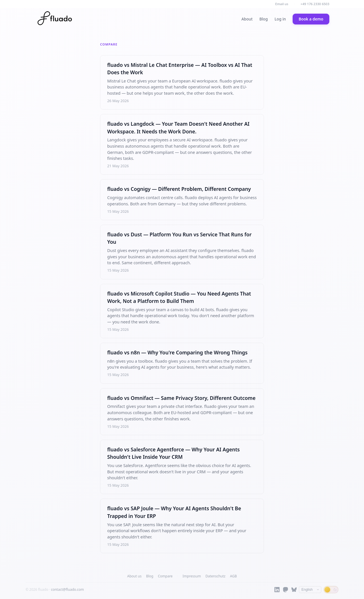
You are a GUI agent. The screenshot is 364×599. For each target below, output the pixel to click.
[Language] (310, 590)
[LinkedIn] (277, 590)
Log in (280, 19)
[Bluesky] (294, 590)
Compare (165, 576)
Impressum (192, 576)
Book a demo (311, 19)
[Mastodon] (286, 590)
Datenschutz (215, 576)
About (247, 19)
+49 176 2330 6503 (315, 4)
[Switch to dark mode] (331, 590)
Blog (263, 19)
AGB (233, 576)
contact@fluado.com (67, 589)
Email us (282, 4)
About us (134, 576)
